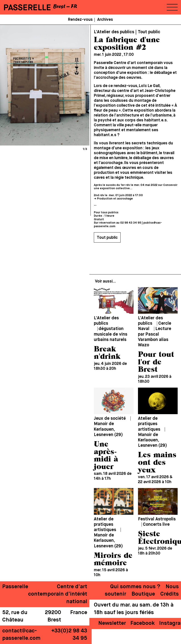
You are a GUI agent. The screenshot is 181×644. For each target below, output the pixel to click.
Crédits (170, 594)
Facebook (143, 623)
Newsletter (112, 623)
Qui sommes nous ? (135, 587)
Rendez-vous (80, 20)
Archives (105, 20)
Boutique (143, 594)
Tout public (107, 238)
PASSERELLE (27, 8)
